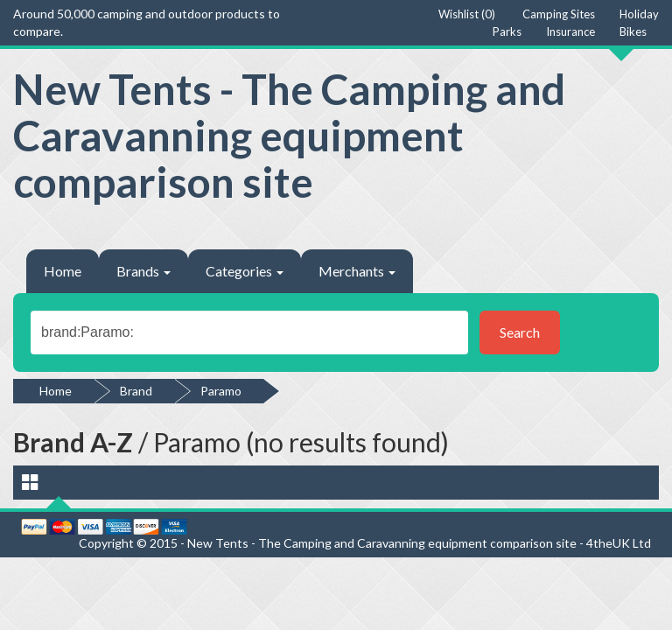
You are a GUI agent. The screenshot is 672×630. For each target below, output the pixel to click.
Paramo (221, 391)
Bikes (633, 31)
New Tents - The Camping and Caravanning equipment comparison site (289, 135)
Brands (143, 271)
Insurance (570, 31)
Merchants (357, 271)
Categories (245, 271)
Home (63, 271)
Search (520, 332)
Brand (136, 391)
